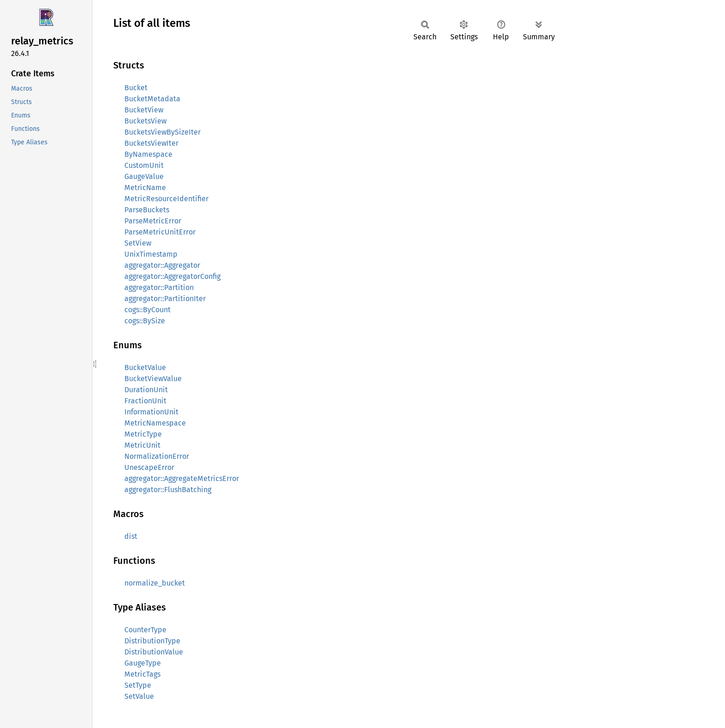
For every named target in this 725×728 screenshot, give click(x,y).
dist (131, 536)
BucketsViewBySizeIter (163, 132)
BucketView (144, 110)
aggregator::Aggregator (162, 265)
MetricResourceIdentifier (166, 199)
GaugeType (143, 663)
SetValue (139, 696)
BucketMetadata (152, 99)
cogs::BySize (145, 321)
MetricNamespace (155, 423)
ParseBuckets (147, 210)
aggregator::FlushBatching (168, 490)
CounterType (145, 630)
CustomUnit (144, 165)
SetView (138, 243)
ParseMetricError (153, 221)
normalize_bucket (155, 583)
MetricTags (142, 674)
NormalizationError (157, 456)
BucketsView (145, 121)
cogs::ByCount (147, 310)
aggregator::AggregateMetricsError (182, 478)
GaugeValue (144, 176)
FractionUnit (145, 401)
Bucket (136, 88)
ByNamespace (148, 154)
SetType (138, 685)
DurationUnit (146, 390)
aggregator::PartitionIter (165, 299)
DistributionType (152, 641)
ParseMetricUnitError (160, 232)
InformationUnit (151, 412)
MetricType (143, 434)
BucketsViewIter (151, 143)
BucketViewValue (153, 379)
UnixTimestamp (151, 254)
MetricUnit (142, 445)
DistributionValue (154, 652)
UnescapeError (149, 467)
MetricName (145, 188)
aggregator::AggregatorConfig (172, 276)
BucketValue (145, 367)
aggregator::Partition (159, 287)
